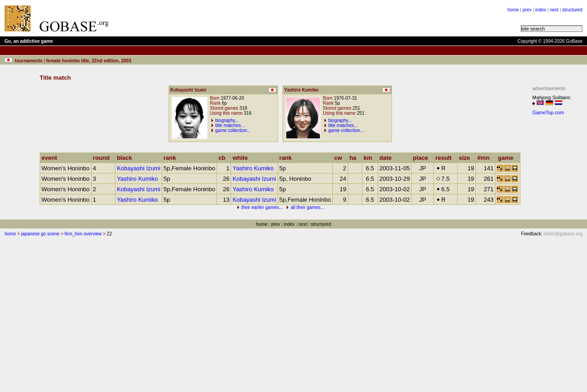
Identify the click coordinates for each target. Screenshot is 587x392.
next (554, 10)
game (508, 158)
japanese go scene (40, 234)
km (370, 158)
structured (572, 10)
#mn (485, 158)
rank (172, 158)
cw (340, 158)
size (467, 158)
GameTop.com (548, 112)
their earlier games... (262, 207)
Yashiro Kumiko (253, 168)
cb (224, 158)
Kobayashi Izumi (138, 168)
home (513, 10)
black (126, 158)
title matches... (230, 125)
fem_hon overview (83, 234)
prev (527, 10)
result (445, 158)
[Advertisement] (229, 18)
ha (355, 158)
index (541, 10)
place (422, 158)
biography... (227, 120)
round (103, 158)
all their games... (307, 207)
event (51, 158)
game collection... (233, 130)
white (242, 158)
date (388, 158)
